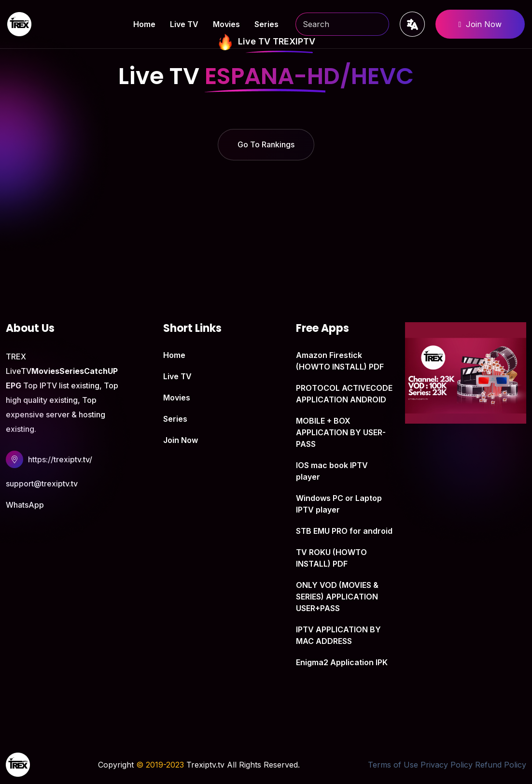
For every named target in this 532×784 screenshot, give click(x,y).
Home (144, 24)
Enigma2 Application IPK (342, 662)
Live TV (184, 24)
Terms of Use (393, 765)
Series (266, 24)
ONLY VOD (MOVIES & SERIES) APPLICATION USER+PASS (337, 597)
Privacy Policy (447, 765)
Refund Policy (501, 765)
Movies (226, 24)
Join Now (480, 24)
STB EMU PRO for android (344, 531)
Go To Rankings (266, 144)
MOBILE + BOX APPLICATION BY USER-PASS (341, 432)
